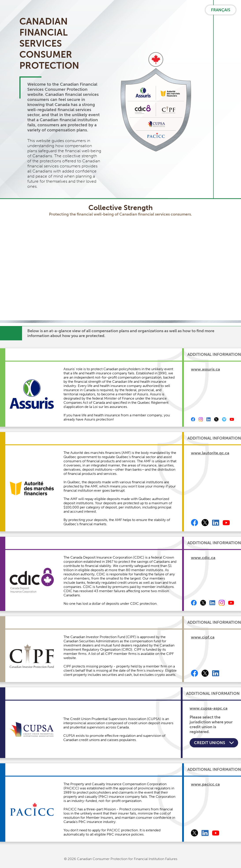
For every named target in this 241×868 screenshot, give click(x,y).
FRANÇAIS (221, 10)
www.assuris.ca (206, 369)
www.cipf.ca (203, 637)
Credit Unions (214, 743)
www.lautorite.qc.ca (210, 453)
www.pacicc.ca (205, 784)
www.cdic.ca (203, 558)
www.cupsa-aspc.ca (209, 708)
